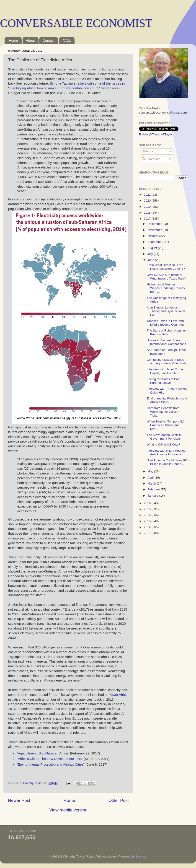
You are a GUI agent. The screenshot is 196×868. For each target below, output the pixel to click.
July (151, 254)
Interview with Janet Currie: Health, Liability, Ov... (165, 371)
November (155, 230)
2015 (148, 509)
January (153, 496)
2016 (148, 503)
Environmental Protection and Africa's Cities (167, 400)
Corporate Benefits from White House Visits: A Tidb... (163, 412)
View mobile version (68, 810)
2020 (148, 201)
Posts (147, 151)
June (151, 260)
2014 (148, 515)
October (153, 236)
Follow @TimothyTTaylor (156, 134)
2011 (148, 533)
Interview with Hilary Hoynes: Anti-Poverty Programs (166, 452)
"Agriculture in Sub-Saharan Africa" (43, 753)
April (151, 478)
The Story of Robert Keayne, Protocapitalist (166, 332)
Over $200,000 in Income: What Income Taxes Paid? (166, 277)
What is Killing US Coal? (163, 444)
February (154, 489)
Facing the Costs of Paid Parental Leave (164, 381)
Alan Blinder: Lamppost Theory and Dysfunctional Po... (166, 311)
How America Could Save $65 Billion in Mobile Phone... (167, 462)
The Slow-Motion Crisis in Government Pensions (164, 437)
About (30, 40)
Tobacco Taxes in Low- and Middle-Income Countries (166, 323)
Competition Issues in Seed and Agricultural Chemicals (167, 361)
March (152, 483)
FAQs (67, 40)
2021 (148, 195)
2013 (148, 521)
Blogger (141, 856)
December (155, 224)
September (155, 242)
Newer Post (19, 800)
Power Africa (118, 695)
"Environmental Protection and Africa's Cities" (51, 764)
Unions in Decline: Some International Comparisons (166, 342)
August (153, 248)
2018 (148, 213)
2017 (148, 219)
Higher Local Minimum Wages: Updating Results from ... (166, 288)
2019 (148, 207)
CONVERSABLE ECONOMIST (76, 23)
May (151, 471)
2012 (148, 527)
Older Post (119, 800)
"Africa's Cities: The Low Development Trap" (50, 759)
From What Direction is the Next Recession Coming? (166, 267)
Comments (151, 159)
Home (13, 40)
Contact (49, 40)
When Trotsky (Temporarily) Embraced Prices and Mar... (166, 425)
